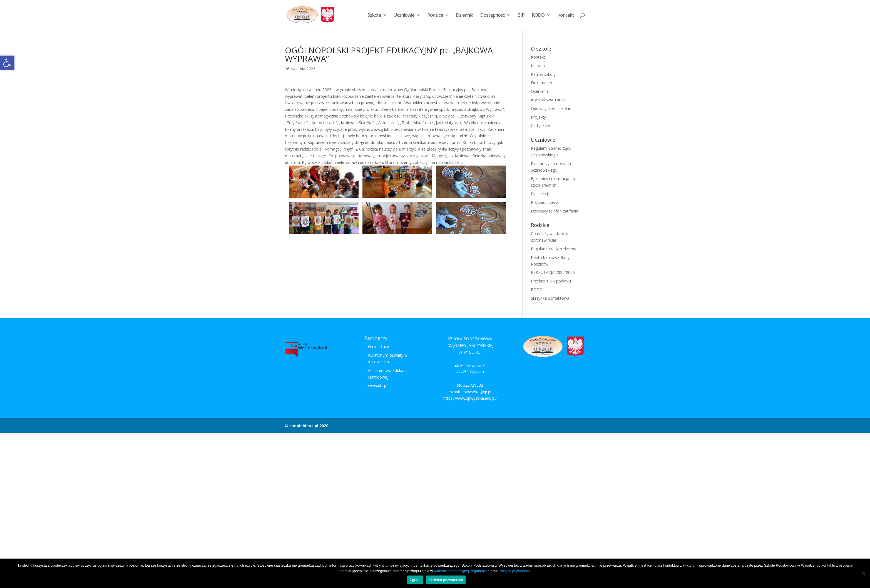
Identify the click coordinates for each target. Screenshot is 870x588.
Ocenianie (540, 91)
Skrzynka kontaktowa (550, 298)
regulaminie (480, 571)
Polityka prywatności (446, 580)
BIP (521, 16)
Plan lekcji (540, 194)
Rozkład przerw (545, 202)
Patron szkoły (543, 74)
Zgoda (415, 580)
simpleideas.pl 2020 (309, 426)
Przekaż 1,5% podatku (551, 281)
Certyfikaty (540, 125)
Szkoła (374, 16)
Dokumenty (541, 83)
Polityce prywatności (515, 571)
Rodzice (435, 16)
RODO (538, 16)
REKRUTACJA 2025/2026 (553, 272)
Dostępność (492, 16)
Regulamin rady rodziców (554, 249)
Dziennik (464, 16)
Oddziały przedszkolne (551, 108)
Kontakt (566, 16)
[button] (7, 63)
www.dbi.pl (378, 385)
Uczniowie (404, 16)
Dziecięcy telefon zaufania (555, 211)
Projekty (538, 117)
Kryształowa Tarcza (549, 100)
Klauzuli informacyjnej (451, 571)
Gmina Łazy (378, 346)
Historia (538, 66)
